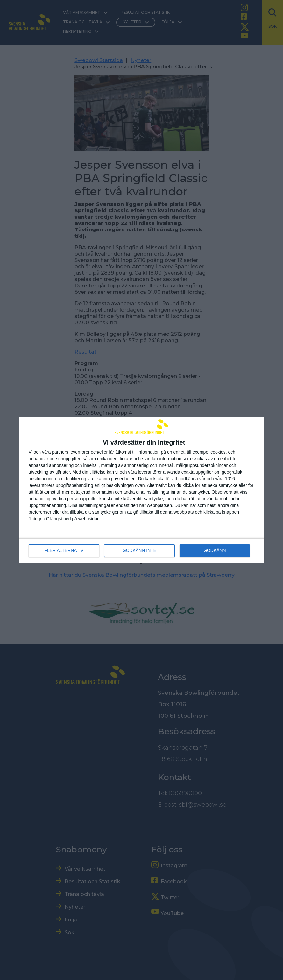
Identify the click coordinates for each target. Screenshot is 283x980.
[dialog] (142, 490)
